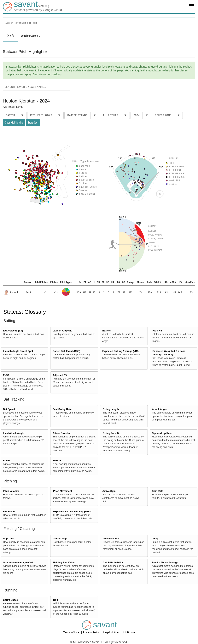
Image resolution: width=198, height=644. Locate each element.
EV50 (6, 375)
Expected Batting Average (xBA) (121, 351)
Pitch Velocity (11, 491)
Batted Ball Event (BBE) (66, 351)
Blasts (7, 461)
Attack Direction (62, 433)
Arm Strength (60, 539)
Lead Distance (111, 539)
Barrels (106, 331)
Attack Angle (159, 409)
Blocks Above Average (165, 563)
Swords (57, 461)
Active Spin (109, 491)
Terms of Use (72, 632)
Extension (9, 512)
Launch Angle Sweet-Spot (18, 351)
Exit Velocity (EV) (13, 331)
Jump (155, 539)
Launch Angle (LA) (63, 331)
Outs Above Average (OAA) (19, 563)
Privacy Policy (92, 632)
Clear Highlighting (14, 123)
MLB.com (129, 632)
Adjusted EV (60, 375)
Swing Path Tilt (112, 433)
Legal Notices (112, 632)
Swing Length (111, 409)
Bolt (55, 600)
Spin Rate (158, 491)
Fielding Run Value (64, 563)
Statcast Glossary (25, 312)
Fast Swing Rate (62, 409)
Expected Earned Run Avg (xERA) (73, 512)
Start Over (33, 123)
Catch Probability (113, 563)
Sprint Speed (11, 600)
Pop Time (9, 539)
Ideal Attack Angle (14, 433)
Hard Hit (157, 331)
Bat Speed (9, 409)
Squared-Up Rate (162, 433)
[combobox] (99, 22)
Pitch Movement (63, 491)
